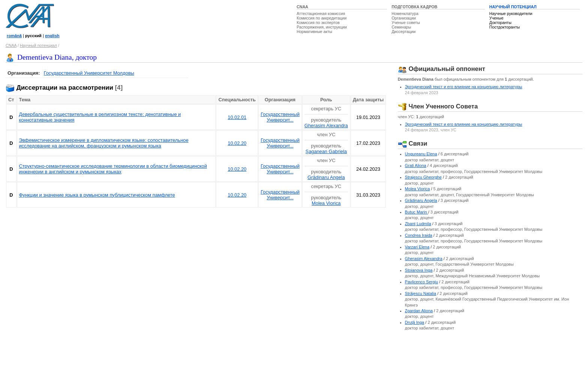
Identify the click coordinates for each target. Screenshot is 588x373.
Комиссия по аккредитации (322, 18)
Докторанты (500, 23)
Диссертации (403, 32)
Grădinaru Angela (326, 177)
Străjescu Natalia (421, 293)
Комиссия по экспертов (318, 23)
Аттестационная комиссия (321, 14)
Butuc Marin (417, 212)
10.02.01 (237, 117)
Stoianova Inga (419, 270)
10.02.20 (237, 143)
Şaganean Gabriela (326, 151)
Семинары (401, 27)
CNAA (302, 7)
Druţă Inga (415, 322)
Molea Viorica (326, 203)
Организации (403, 18)
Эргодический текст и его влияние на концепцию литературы (464, 87)
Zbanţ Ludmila (418, 224)
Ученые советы (406, 23)
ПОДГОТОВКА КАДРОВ (414, 7)
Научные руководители (511, 14)
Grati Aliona (416, 165)
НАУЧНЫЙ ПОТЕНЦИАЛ (513, 7)
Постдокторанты (505, 27)
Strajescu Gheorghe (423, 177)
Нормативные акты (314, 32)
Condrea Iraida (419, 235)
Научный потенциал (38, 45)
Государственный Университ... (280, 117)
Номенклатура (405, 14)
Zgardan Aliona (419, 311)
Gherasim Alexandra (326, 126)
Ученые (496, 18)
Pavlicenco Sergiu (421, 282)
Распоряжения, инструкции (322, 27)
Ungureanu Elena (421, 154)
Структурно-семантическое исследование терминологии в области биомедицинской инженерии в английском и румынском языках (113, 169)
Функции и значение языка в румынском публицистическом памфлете (97, 195)
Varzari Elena (417, 247)
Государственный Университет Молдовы (89, 73)
